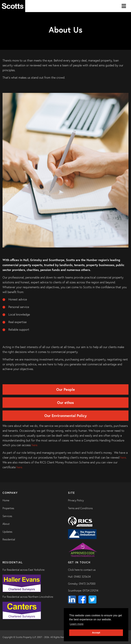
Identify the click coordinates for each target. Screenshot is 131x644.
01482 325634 (82, 577)
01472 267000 (87, 584)
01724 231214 (90, 591)
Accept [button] (96, 633)
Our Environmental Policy (65, 416)
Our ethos (65, 402)
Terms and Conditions (80, 508)
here (123, 457)
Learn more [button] (77, 624)
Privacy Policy (76, 500)
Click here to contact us (82, 570)
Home (6, 500)
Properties (8, 508)
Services (7, 516)
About (6, 524)
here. (35, 445)
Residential (9, 539)
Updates (7, 532)
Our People (66, 389)
